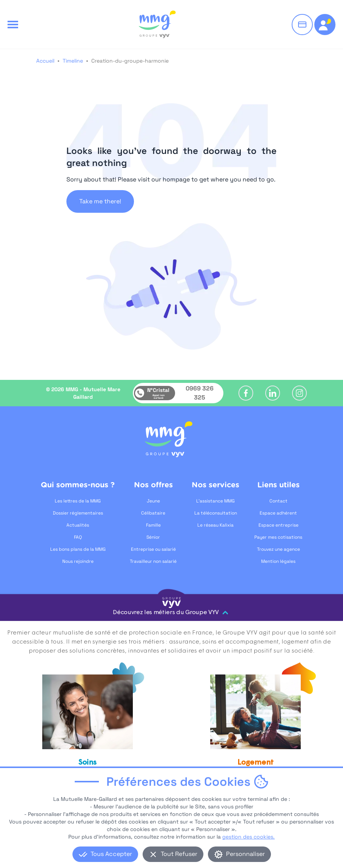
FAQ (78, 537)
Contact (278, 501)
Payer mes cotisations (278, 537)
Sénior (153, 537)
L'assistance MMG (215, 501)
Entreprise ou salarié (153, 549)
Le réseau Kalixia (215, 525)
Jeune (153, 501)
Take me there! (100, 201)
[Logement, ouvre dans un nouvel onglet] (255, 729)
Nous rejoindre (78, 561)
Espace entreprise (278, 525)
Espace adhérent (278, 513)
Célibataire (153, 513)
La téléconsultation (216, 513)
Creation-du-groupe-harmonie (130, 61)
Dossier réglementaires (78, 513)
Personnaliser (239, 854)
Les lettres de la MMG (78, 501)
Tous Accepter (105, 854)
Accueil (45, 61)
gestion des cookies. (248, 837)
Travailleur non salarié (153, 561)
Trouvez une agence (278, 549)
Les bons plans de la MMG (78, 549)
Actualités (78, 525)
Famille (153, 525)
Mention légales (278, 561)
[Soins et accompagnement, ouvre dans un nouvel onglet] (88, 733)
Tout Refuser (173, 854)
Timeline (73, 61)
